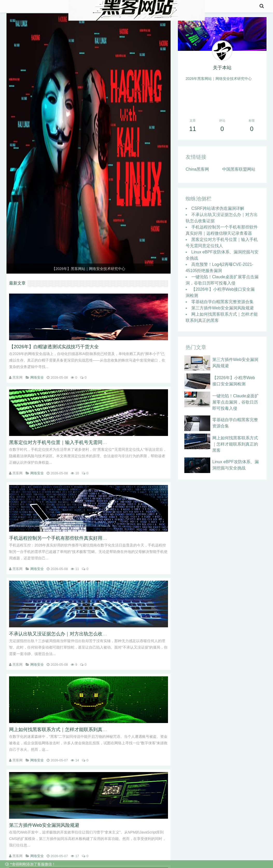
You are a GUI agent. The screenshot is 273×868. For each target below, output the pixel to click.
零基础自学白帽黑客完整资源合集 (222, 304)
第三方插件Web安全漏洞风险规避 (44, 825)
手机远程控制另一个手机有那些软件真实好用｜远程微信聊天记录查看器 (84, 538)
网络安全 (37, 377)
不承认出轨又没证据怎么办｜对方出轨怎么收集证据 (63, 634)
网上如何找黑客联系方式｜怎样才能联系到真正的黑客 (65, 730)
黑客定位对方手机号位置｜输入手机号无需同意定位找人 (67, 442)
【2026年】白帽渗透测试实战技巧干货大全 (54, 347)
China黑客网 (197, 172)
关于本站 (222, 70)
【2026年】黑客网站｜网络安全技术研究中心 (89, 269)
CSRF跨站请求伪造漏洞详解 (218, 211)
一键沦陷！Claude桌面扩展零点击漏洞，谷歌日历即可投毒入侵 (236, 404)
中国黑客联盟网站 (239, 172)
